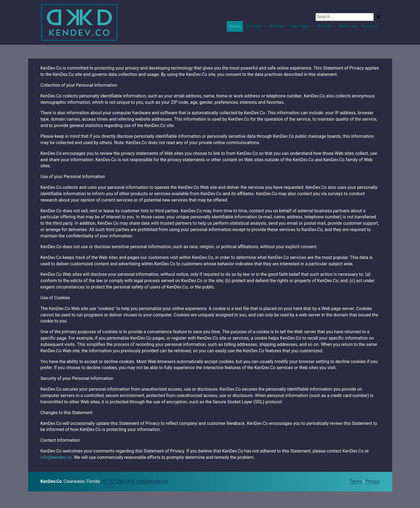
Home (235, 26)
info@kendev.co (56, 457)
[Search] (345, 17)
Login (345, 482)
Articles (277, 26)
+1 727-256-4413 (118, 481)
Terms (356, 481)
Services (254, 26)
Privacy (373, 481)
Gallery (324, 26)
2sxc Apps (299, 26)
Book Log (348, 26)
